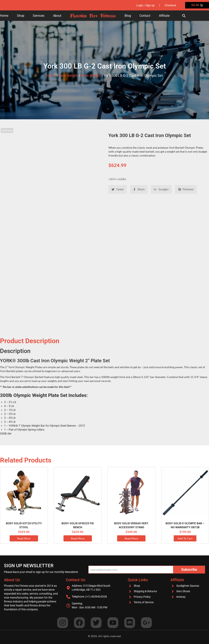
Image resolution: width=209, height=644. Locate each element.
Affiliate (164, 16)
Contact (145, 16)
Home (4, 16)
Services (39, 16)
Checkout (170, 5)
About (57, 16)
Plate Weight (91, 76)
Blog (128, 16)
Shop (21, 16)
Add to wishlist (117, 179)
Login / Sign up (145, 5)
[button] (184, 16)
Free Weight (68, 76)
